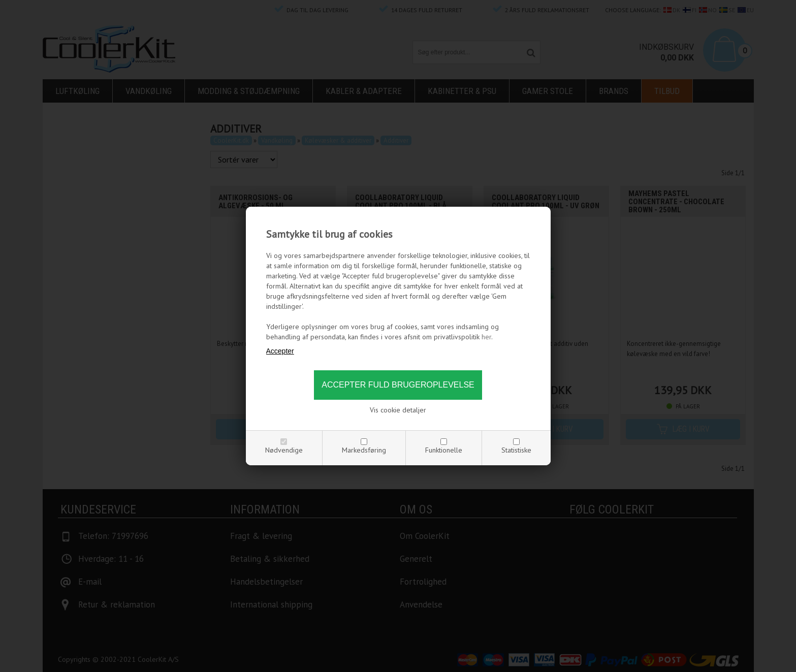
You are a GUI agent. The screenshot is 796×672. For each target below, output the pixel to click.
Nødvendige (284, 450)
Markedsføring (364, 450)
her (486, 337)
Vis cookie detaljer (398, 410)
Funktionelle (444, 450)
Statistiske (516, 450)
